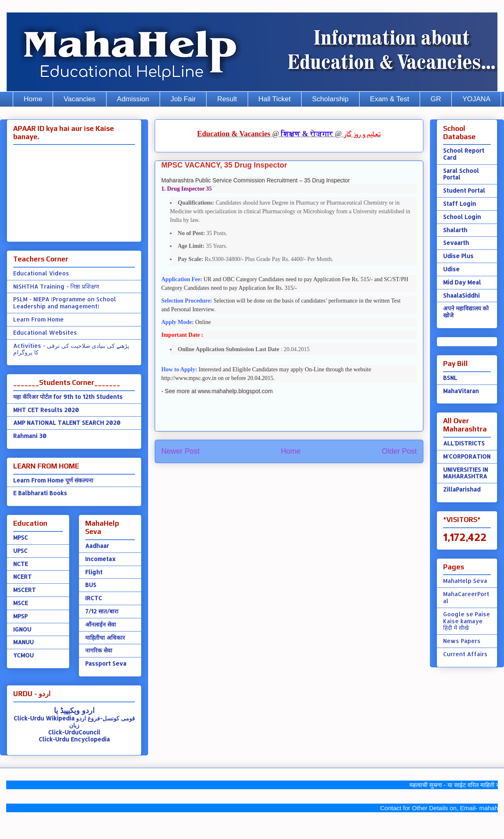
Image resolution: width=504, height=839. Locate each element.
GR (436, 99)
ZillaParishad (462, 489)
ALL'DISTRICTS (464, 443)
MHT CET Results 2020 (46, 410)
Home (33, 99)
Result (227, 99)
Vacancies (80, 99)
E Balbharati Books (40, 493)
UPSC (20, 551)
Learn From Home (38, 319)
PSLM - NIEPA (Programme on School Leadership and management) (65, 303)
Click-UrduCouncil (74, 732)
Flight (94, 572)
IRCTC (94, 598)
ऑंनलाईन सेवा (101, 624)
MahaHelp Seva (465, 581)
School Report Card (464, 154)
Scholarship (331, 99)
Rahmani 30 (30, 436)
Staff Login (460, 204)
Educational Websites (45, 332)
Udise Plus (458, 256)
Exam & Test (389, 99)
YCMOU (23, 655)
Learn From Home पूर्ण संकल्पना (53, 480)
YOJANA (476, 99)
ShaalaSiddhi (461, 295)
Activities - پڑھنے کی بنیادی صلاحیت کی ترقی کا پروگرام (71, 349)
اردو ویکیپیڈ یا (74, 710)
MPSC (21, 537)
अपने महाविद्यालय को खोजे (466, 312)
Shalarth (455, 230)
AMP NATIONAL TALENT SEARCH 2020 (67, 423)
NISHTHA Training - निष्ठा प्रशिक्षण (56, 286)
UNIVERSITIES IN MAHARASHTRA (466, 473)
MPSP (20, 616)
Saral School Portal (461, 174)
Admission (133, 99)
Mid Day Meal (462, 282)
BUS (91, 585)
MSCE (21, 603)
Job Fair (183, 99)
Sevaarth (456, 243)
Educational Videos (41, 273)
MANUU (23, 642)
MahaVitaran (461, 391)
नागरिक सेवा (99, 650)
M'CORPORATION (467, 456)
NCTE (21, 564)
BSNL (450, 378)
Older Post (399, 451)
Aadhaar (97, 546)
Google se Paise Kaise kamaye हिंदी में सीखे (467, 621)
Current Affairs (465, 654)
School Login (462, 217)
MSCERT (24, 590)
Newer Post (180, 451)
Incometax (100, 559)
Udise (451, 269)
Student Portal (464, 190)
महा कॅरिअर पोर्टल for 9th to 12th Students (68, 397)
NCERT (22, 577)
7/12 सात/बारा (102, 611)
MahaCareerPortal (466, 597)
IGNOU (22, 629)
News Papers (462, 641)
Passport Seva (106, 663)
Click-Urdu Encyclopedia (74, 739)
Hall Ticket (274, 99)
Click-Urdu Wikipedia (44, 718)
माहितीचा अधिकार (105, 637)
